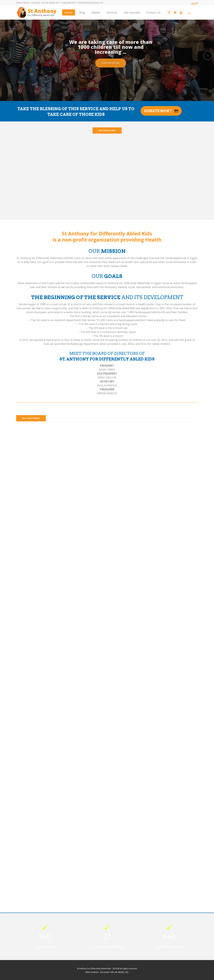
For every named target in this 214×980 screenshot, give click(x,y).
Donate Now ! (111, 63)
